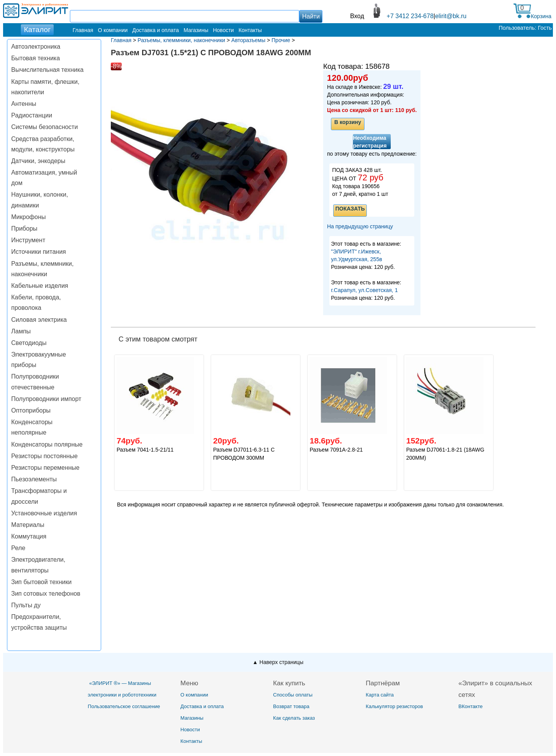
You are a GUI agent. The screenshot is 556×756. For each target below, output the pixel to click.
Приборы (24, 228)
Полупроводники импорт (46, 399)
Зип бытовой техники (41, 582)
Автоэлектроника (36, 47)
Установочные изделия (44, 513)
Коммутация (29, 536)
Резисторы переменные (45, 468)
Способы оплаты (293, 695)
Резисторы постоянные (44, 456)
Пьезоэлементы (34, 479)
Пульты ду (26, 605)
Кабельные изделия (40, 286)
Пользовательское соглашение (124, 706)
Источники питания (39, 252)
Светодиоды (29, 343)
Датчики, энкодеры (38, 161)
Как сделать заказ (294, 718)
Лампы (21, 331)
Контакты (250, 30)
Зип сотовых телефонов (46, 594)
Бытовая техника (36, 58)
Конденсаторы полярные (47, 444)
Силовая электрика (39, 320)
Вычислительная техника (47, 70)
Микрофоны (28, 217)
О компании (113, 30)
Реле (18, 548)
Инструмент (28, 240)
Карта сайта (380, 695)
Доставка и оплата (156, 30)
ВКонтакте (470, 706)
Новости (223, 30)
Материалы (28, 525)
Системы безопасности (45, 127)
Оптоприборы (31, 410)
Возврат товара (291, 706)
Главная (83, 30)
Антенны (24, 104)
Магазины (196, 30)
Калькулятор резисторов (394, 706)
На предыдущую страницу (360, 226)
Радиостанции (32, 115)
